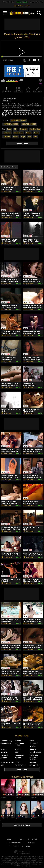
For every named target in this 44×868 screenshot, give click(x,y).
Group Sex (23, 129)
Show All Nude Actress (22, 825)
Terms (16, 846)
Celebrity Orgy (35, 129)
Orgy (23, 137)
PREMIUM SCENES (22, 2)
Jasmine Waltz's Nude (36, 2)
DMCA (28, 846)
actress (15, 137)
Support (31, 843)
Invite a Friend (15, 843)
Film (35, 137)
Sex (29, 137)
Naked (28, 133)
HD (15, 129)
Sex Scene (7, 133)
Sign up (22, 839)
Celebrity (7, 137)
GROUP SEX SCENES (29, 124)
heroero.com (26, 851)
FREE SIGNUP (19, 6)
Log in (34, 839)
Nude (9, 129)
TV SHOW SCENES (8, 2)
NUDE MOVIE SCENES (19, 120)
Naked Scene (18, 133)
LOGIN (28, 6)
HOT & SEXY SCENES (11, 124)
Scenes (36, 133)
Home (9, 839)
